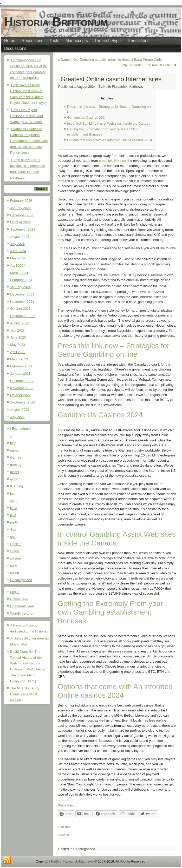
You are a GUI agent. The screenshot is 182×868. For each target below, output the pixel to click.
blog (13, 443)
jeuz (13, 515)
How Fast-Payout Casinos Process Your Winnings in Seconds (27, 116)
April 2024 (18, 265)
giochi (15, 472)
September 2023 (23, 316)
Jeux (14, 501)
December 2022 (22, 381)
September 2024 (23, 229)
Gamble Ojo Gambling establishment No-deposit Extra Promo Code (111, 60)
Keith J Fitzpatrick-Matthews (72, 861)
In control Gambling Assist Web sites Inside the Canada (109, 123)
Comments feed (22, 606)
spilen (15, 573)
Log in (15, 592)
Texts (54, 41)
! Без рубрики (21, 429)
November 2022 (22, 388)
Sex (13, 530)
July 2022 (17, 417)
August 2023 (20, 323)
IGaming (17, 486)
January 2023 (20, 374)
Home (10, 41)
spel (13, 537)
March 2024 (19, 273)
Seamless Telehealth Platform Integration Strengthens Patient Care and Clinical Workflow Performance (29, 141)
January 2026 (20, 208)
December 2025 (22, 215)
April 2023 (18, 352)
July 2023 (17, 330)
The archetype (107, 41)
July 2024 (17, 244)
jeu (12, 493)
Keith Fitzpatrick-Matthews (123, 87)
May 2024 (18, 258)
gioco (14, 479)
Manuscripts (77, 41)
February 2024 (21, 280)
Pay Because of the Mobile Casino (148, 65)
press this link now (113, 161)
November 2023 (22, 302)
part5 (14, 522)
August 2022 (20, 410)
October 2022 (20, 395)
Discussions (15, 48)
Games (16, 457)
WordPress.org (21, 613)
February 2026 (21, 201)
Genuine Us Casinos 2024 (87, 117)
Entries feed (19, 599)
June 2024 (18, 251)
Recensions (32, 41)
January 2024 (20, 287)
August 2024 (20, 237)
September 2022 (23, 402)
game (14, 450)
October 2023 (20, 309)
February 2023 (21, 366)
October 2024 (20, 222)
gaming (16, 465)
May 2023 (18, 345)
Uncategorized (21, 580)
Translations (138, 41)
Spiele (15, 551)
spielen (15, 558)
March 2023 (19, 359)
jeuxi (14, 508)
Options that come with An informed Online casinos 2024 (110, 140)
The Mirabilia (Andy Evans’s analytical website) (25, 694)
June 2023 (18, 337)
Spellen (16, 544)
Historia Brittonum (56, 22)
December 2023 (22, 294)
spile (14, 566)
